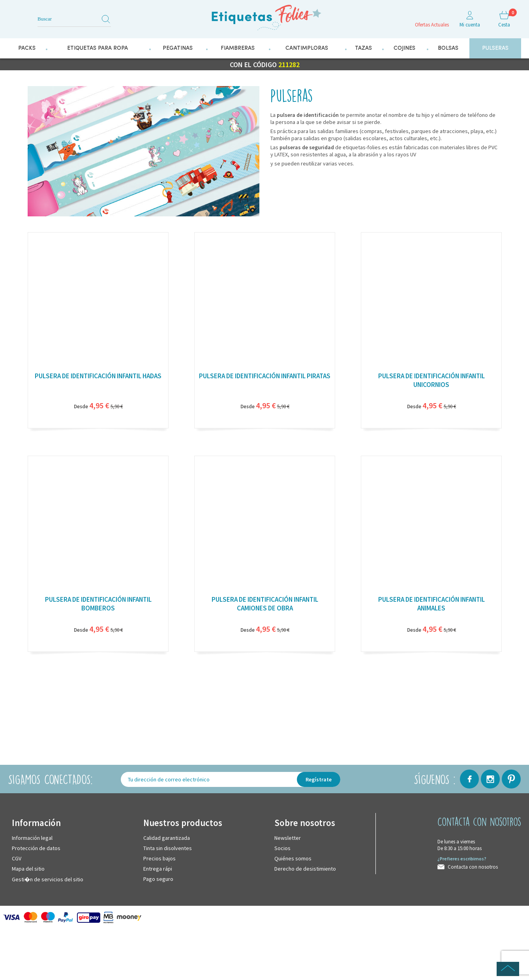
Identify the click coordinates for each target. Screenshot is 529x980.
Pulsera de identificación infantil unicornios (431, 379)
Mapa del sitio (28, 868)
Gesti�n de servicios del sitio (48, 879)
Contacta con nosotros (473, 866)
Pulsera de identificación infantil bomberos (98, 603)
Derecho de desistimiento (305, 868)
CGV (17, 858)
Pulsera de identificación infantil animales (431, 603)
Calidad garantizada (167, 837)
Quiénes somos (293, 858)
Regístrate (319, 779)
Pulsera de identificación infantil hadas (98, 375)
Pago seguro (158, 878)
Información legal (32, 837)
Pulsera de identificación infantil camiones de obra (265, 603)
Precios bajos (159, 858)
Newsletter (288, 837)
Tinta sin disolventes (168, 847)
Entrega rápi (158, 868)
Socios (282, 847)
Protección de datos (36, 847)
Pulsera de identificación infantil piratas (265, 375)
